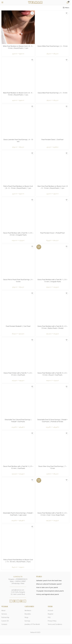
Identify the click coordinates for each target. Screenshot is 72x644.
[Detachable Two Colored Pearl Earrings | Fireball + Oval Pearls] (18, 401)
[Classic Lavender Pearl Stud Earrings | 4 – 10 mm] (18, 121)
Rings (26, 617)
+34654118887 (20, 581)
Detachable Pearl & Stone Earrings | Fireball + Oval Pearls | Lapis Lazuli (18, 514)
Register (51, 614)
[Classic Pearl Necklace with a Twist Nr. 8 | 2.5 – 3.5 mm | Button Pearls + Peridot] (52, 307)
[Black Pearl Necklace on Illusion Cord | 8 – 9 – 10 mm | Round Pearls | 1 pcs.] (18, 74)
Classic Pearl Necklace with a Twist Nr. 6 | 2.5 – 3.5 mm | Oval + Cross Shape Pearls (52, 514)
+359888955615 (21, 579)
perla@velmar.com (18, 590)
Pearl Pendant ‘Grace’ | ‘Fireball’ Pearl (52, 233)
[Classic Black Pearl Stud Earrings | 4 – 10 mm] (52, 74)
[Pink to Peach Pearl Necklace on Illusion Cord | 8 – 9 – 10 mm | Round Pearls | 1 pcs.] (18, 167)
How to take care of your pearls (47, 587)
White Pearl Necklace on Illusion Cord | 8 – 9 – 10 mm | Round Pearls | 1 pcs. (18, 47)
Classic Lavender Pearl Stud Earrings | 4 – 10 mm (18, 140)
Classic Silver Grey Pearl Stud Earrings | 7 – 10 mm (52, 467)
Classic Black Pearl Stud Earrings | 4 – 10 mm (52, 93)
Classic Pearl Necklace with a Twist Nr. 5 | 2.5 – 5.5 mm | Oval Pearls (18, 467)
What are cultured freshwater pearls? (49, 584)
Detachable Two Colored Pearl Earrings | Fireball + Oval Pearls (18, 421)
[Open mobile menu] (2, 2)
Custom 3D (5, 621)
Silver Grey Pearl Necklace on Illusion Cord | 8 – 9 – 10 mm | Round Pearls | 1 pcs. (52, 187)
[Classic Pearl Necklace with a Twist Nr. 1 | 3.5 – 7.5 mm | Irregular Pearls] (52, 261)
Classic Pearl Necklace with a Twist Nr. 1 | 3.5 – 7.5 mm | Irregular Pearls (52, 280)
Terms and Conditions (55, 624)
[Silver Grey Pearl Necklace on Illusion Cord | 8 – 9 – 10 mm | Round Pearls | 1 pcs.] (52, 167)
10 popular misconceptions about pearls (50, 591)
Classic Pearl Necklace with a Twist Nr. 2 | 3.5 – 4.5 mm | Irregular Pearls (18, 234)
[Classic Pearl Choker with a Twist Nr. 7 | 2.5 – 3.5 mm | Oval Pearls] (18, 354)
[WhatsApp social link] (25, 601)
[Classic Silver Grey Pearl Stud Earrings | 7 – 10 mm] (52, 447)
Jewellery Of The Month (32, 624)
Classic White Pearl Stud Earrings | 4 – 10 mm (52, 46)
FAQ (49, 617)
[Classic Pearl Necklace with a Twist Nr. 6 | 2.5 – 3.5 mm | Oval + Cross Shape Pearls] (52, 494)
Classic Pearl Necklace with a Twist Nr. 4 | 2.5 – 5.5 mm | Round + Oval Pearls (52, 374)
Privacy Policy (52, 621)
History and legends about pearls (48, 594)
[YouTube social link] (21, 601)
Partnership (5, 617)
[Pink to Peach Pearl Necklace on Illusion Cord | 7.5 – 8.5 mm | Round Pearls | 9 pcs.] (18, 541)
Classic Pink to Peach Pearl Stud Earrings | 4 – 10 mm (18, 280)
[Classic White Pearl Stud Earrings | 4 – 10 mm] (52, 27)
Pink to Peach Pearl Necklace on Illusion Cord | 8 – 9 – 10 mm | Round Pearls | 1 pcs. (18, 187)
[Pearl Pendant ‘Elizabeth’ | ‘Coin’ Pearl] (18, 307)
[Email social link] (14, 601)
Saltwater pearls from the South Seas (49, 580)
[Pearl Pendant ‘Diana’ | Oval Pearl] (52, 121)
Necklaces (28, 610)
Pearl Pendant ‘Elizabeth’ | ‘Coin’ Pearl (18, 326)
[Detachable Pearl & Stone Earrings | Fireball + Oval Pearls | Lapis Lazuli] (18, 494)
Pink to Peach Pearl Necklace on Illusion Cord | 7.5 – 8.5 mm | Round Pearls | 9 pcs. (18, 561)
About (3, 610)
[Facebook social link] (11, 601)
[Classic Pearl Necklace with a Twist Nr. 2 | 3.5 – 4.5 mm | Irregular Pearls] (18, 214)
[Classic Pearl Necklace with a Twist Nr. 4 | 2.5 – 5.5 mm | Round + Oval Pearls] (52, 354)
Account (50, 610)
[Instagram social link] (18, 601)
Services (4, 614)
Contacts (4, 624)
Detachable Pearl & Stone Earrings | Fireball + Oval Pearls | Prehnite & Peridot (52, 421)
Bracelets (28, 614)
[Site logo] (35, 2)
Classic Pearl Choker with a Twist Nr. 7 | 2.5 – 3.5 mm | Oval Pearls (18, 374)
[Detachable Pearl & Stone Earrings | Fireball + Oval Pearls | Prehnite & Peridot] (52, 401)
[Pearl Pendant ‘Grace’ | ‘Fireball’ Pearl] (52, 214)
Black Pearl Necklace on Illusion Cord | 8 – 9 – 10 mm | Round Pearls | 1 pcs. (18, 94)
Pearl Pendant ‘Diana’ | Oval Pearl (52, 139)
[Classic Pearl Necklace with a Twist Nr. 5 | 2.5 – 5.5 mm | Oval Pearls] (18, 447)
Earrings (27, 621)
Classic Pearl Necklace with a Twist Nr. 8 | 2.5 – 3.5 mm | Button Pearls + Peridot (52, 327)
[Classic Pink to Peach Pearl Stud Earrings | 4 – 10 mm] (18, 261)
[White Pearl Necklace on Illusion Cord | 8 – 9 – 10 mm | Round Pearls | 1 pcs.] (18, 27)
